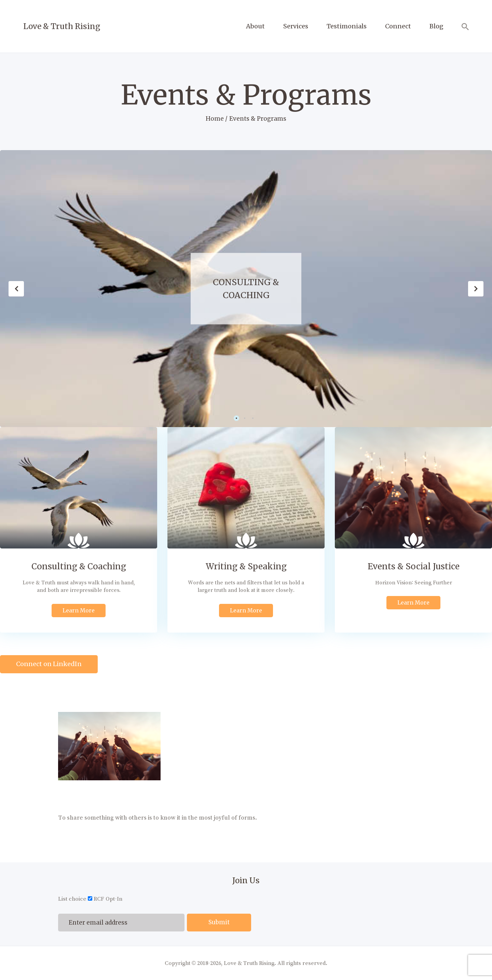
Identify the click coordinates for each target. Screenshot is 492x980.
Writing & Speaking (246, 567)
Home (215, 119)
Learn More (79, 610)
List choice (72, 899)
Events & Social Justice (414, 567)
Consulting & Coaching (246, 288)
